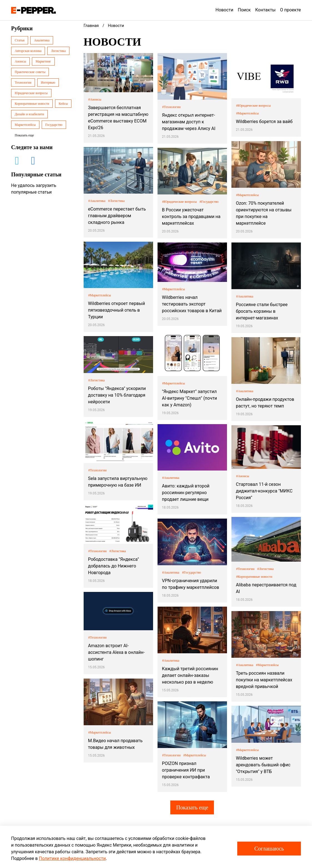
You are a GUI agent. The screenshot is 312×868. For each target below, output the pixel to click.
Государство (54, 125)
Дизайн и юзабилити (29, 114)
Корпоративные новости (32, 104)
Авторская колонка (28, 51)
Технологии (23, 82)
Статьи (20, 40)
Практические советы (30, 72)
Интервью (48, 82)
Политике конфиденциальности (72, 858)
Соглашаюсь (269, 849)
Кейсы (63, 104)
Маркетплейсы (25, 125)
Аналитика (42, 40)
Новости (224, 10)
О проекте (290, 10)
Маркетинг (43, 61)
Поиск (244, 10)
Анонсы (20, 61)
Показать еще (192, 807)
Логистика (58, 51)
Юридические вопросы (31, 93)
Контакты (265, 10)
